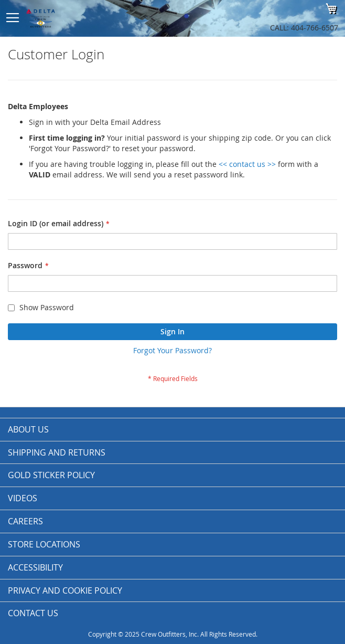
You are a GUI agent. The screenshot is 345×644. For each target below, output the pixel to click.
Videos (23, 498)
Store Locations (44, 544)
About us (28, 429)
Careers (25, 521)
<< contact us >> (247, 164)
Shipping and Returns (57, 452)
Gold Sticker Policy (51, 475)
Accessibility (35, 567)
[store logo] (95, 18)
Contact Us (33, 613)
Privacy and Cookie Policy (65, 590)
